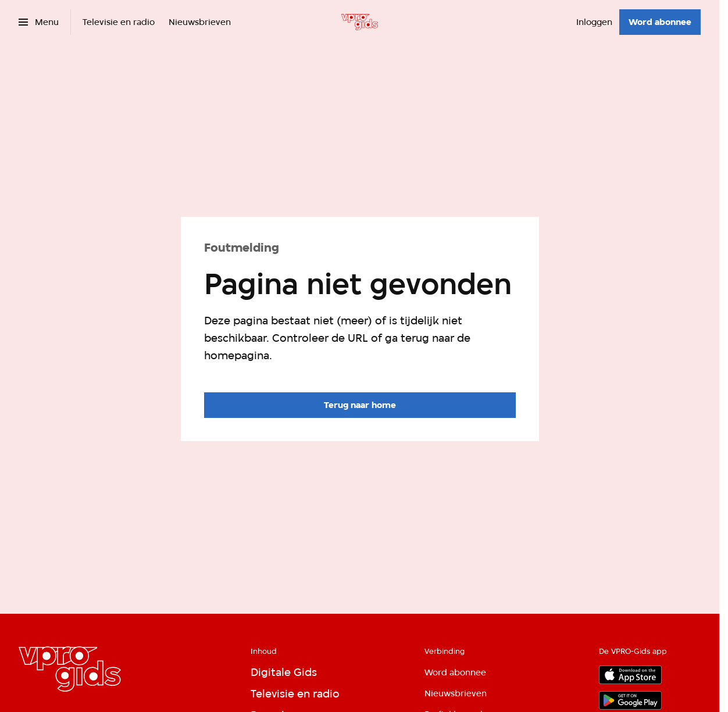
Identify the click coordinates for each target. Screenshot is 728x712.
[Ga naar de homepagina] (360, 405)
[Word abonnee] (660, 22)
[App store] (630, 675)
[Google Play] (630, 700)
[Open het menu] (39, 22)
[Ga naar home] (360, 22)
